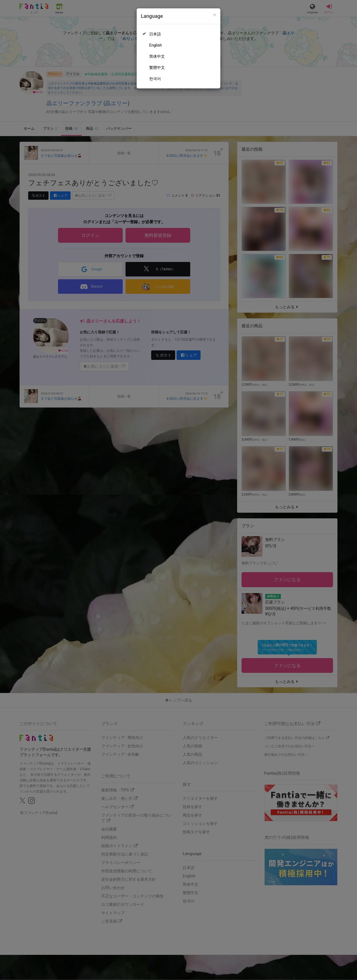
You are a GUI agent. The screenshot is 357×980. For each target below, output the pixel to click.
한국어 (155, 79)
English (155, 45)
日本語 (155, 34)
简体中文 (157, 56)
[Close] (215, 15)
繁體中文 (157, 68)
